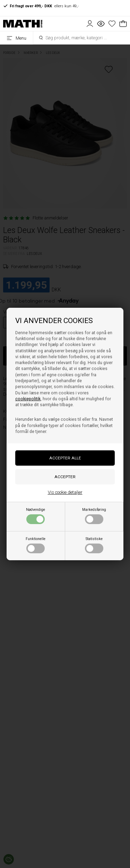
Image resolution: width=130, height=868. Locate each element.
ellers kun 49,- (41, 6)
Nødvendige (36, 516)
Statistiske (94, 545)
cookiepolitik (28, 399)
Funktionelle (36, 545)
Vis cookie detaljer (65, 492)
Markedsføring (94, 516)
